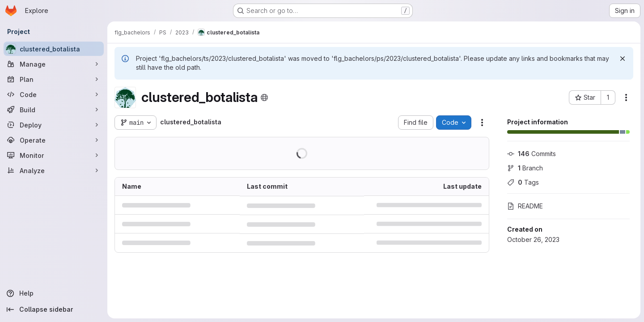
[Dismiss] (623, 59)
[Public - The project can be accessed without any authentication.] (264, 97)
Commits (532, 154)
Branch (525, 168)
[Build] (54, 110)
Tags (523, 182)
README (525, 206)
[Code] (54, 94)
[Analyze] (54, 170)
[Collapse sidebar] (54, 309)
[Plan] (54, 79)
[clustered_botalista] (54, 49)
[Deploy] (54, 125)
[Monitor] (54, 155)
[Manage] (54, 64)
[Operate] (54, 140)
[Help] (54, 293)
